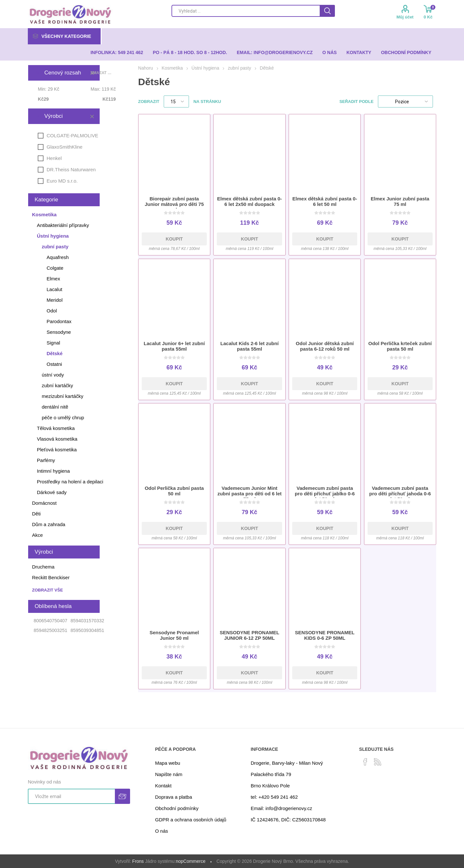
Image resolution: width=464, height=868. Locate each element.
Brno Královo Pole (270, 786)
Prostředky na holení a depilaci (70, 482)
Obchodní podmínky (177, 808)
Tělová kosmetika (56, 428)
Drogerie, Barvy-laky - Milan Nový (287, 763)
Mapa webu (168, 763)
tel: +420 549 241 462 (274, 797)
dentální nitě (55, 407)
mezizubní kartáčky (62, 396)
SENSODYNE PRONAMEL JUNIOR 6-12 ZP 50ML (249, 635)
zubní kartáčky (57, 385)
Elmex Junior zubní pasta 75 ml (400, 201)
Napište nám (169, 774)
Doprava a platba (173, 797)
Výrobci (54, 116)
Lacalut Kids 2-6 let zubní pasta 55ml (249, 346)
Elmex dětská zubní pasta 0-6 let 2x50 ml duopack (249, 201)
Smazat (92, 116)
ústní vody (53, 375)
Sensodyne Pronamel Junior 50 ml (174, 635)
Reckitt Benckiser (51, 577)
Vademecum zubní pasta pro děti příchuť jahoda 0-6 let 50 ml (400, 494)
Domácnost (44, 503)
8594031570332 (87, 621)
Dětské (55, 353)
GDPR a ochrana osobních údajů (191, 820)
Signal (53, 343)
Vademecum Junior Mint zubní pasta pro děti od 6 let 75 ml (249, 494)
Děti (36, 514)
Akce (37, 535)
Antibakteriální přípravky (63, 225)
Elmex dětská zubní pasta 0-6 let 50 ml (325, 201)
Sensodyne (59, 332)
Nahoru (146, 68)
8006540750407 (50, 621)
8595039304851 (87, 630)
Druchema (43, 567)
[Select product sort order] (405, 101)
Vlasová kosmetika (57, 439)
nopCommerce (191, 861)
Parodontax (59, 321)
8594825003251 (50, 630)
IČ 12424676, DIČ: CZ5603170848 (288, 820)
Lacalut (54, 289)
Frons (138, 861)
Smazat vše (102, 73)
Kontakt (163, 786)
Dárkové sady (52, 492)
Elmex (53, 279)
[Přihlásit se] (71, 796)
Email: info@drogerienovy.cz (282, 808)
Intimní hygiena (53, 471)
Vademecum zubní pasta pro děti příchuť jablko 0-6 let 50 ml (325, 494)
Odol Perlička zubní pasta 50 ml (174, 491)
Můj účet (405, 17)
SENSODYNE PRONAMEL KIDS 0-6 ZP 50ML (325, 635)
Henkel (54, 158)
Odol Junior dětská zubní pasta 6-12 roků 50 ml (325, 346)
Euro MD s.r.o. (62, 181)
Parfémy (46, 460)
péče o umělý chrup (63, 417)
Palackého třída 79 (271, 774)
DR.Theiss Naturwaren (71, 169)
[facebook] (365, 762)
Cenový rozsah (63, 73)
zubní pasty (55, 247)
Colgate (55, 268)
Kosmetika (44, 214)
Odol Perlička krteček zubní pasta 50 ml (400, 346)
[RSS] (378, 762)
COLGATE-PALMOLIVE (72, 135)
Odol (52, 311)
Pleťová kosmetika (57, 450)
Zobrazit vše (47, 590)
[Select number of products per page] (176, 101)
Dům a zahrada (49, 524)
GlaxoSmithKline (65, 147)
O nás (161, 831)
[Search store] (246, 11)
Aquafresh (58, 257)
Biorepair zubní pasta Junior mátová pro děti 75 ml (174, 204)
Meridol (55, 300)
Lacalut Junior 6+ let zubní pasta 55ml (174, 346)
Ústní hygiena (53, 236)
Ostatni (54, 364)
